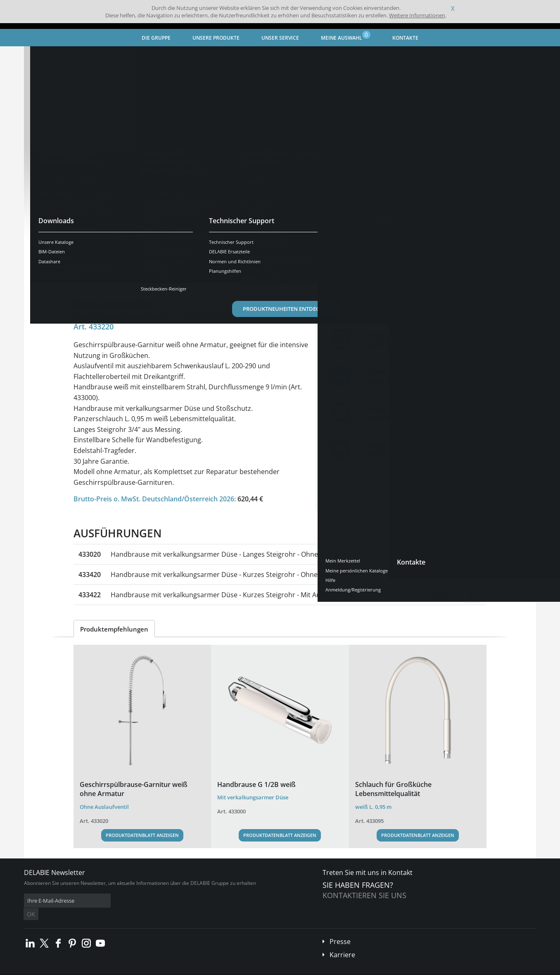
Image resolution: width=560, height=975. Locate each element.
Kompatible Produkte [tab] (304, 275)
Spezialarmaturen (140, 56)
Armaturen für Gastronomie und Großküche (225, 56)
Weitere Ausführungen (119, 249)
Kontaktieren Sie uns (364, 895)
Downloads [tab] (196, 275)
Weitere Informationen (417, 15)
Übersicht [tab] (95, 275)
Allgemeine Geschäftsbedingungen (98, 969)
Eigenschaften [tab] (145, 275)
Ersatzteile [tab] (243, 275)
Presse (340, 929)
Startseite (46, 56)
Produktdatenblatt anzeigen (142, 835)
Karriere (342, 942)
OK (155, 901)
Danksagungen (189, 969)
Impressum (154, 969)
